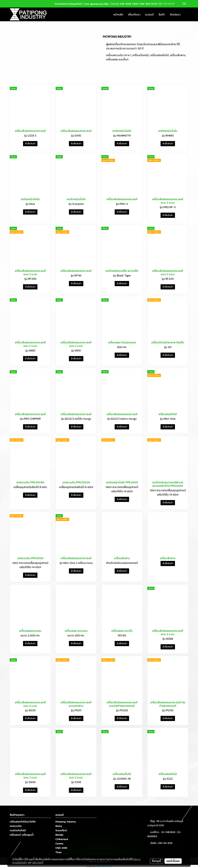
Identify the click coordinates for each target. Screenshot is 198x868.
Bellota (59, 835)
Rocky (59, 826)
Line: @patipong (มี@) (96, 4)
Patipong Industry (66, 822)
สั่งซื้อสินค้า (30, 144)
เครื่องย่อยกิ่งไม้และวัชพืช (23, 822)
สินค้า (162, 14)
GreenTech (61, 830)
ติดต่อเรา (175, 14)
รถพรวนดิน (16, 826)
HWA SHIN (61, 848)
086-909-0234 (148, 4)
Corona (59, 843)
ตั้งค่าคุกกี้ (156, 861)
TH (182, 4)
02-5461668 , (169, 832)
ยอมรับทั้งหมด (173, 861)
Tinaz (59, 852)
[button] (186, 14)
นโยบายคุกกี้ (38, 863)
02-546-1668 (123, 4)
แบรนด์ (150, 14)
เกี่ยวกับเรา (134, 14)
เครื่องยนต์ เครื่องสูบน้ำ (22, 835)
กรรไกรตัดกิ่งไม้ (18, 830)
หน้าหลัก (118, 14)
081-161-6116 (166, 843)
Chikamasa (62, 839)
